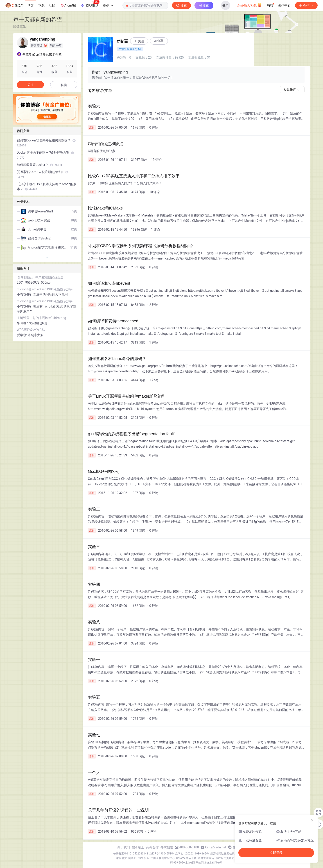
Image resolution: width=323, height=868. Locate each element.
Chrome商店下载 (186, 858)
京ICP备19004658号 (162, 854)
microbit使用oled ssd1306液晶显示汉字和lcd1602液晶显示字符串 (47, 289)
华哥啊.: (23, 323)
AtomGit (68, 5)
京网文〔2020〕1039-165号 (192, 854)
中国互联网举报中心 (163, 858)
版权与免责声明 (225, 858)
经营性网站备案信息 (222, 854)
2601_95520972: (29, 282)
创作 (306, 5)
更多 (108, 5)
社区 (52, 5)
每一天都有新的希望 (38, 19)
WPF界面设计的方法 (31, 330)
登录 (226, 5)
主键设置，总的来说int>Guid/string (42, 318)
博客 (31, 5)
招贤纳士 (138, 847)
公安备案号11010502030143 (131, 854)
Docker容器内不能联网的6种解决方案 (46, 155)
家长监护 (122, 858)
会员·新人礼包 (249, 5)
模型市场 (90, 4)
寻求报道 (167, 847)
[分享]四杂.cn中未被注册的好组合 (43, 174)
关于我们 (124, 847)
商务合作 (152, 847)
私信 (64, 85)
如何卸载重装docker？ (40, 165)
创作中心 (284, 5)
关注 (30, 85)
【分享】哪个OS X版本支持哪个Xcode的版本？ (47, 187)
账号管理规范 (206, 858)
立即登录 (276, 853)
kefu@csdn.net (216, 847)
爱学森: (22, 335)
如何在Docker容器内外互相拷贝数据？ (46, 143)
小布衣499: (25, 294)
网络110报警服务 (139, 858)
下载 (41, 5)
